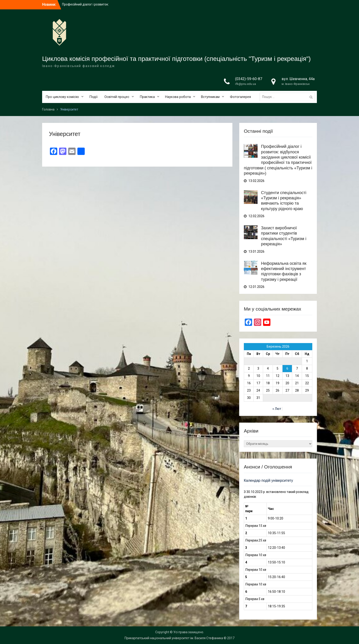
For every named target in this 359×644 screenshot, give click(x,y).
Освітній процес (117, 97)
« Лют (277, 409)
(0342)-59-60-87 (249, 79)
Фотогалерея (240, 97)
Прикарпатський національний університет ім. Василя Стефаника (174, 638)
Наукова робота (178, 97)
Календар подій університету (268, 480)
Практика (147, 97)
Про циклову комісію (62, 97)
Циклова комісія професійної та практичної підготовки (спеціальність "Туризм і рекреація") (176, 59)
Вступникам (210, 97)
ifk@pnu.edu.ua (246, 84)
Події (93, 97)
